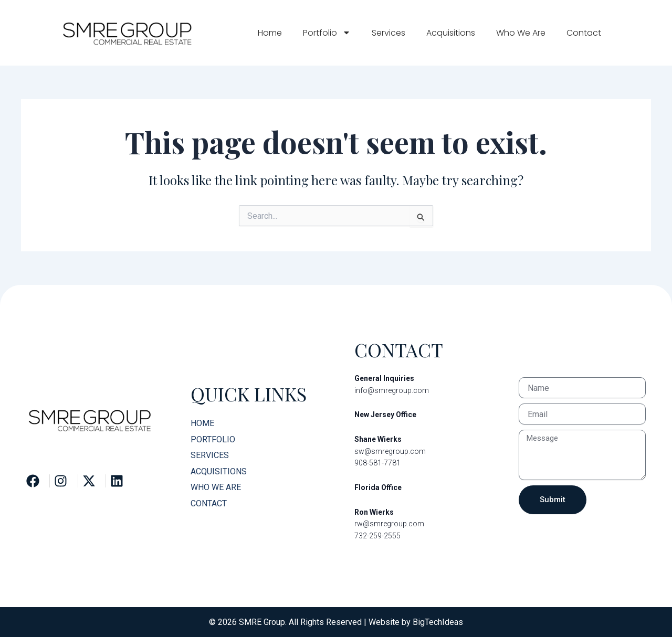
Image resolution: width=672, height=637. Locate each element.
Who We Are (521, 33)
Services (388, 33)
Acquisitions (451, 33)
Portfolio (327, 33)
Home (270, 33)
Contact (584, 33)
